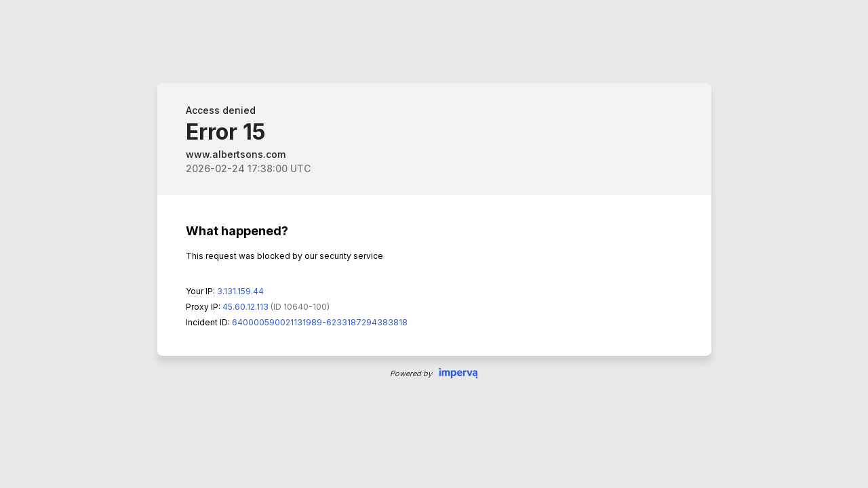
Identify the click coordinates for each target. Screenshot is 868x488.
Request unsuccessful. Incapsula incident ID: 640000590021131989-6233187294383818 (434, 244)
